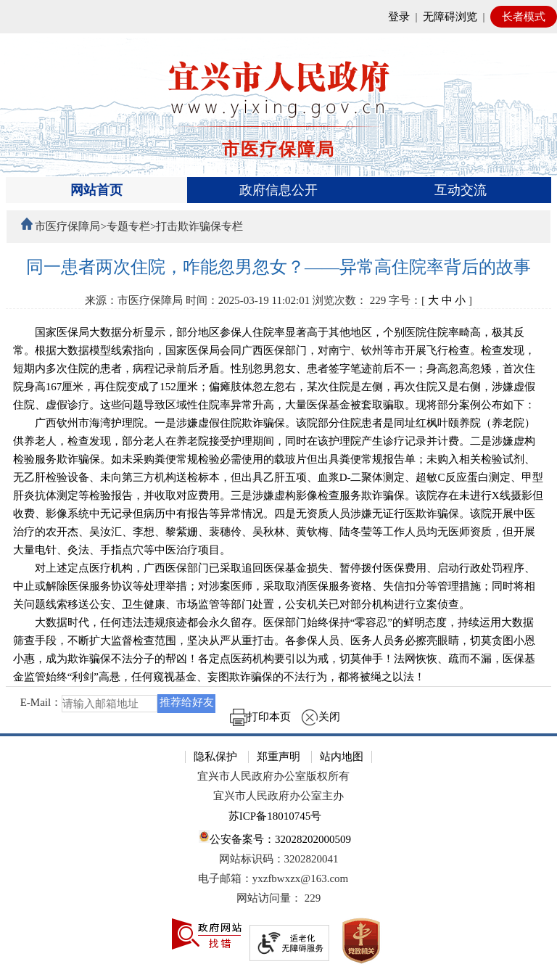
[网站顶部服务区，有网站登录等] (278, 17)
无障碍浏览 (450, 17)
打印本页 (260, 717)
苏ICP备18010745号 (275, 816)
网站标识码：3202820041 (279, 859)
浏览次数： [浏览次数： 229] (349, 300)
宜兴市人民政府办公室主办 (278, 796)
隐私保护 (215, 757)
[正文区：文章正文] (279, 495)
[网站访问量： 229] (278, 898)
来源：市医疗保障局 (134, 300)
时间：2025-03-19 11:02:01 (248, 300)
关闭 (321, 717)
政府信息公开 (278, 190)
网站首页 (96, 190)
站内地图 (342, 757)
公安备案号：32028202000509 (275, 837)
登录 (399, 17)
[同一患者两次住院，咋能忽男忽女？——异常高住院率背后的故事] (279, 267)
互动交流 (461, 190)
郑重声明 (278, 757)
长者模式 (524, 17)
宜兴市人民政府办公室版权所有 (273, 776)
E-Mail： (41, 703)
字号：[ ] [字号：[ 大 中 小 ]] (430, 300)
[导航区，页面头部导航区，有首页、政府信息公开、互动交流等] (279, 190)
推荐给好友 (187, 702)
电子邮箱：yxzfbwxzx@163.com (273, 878)
